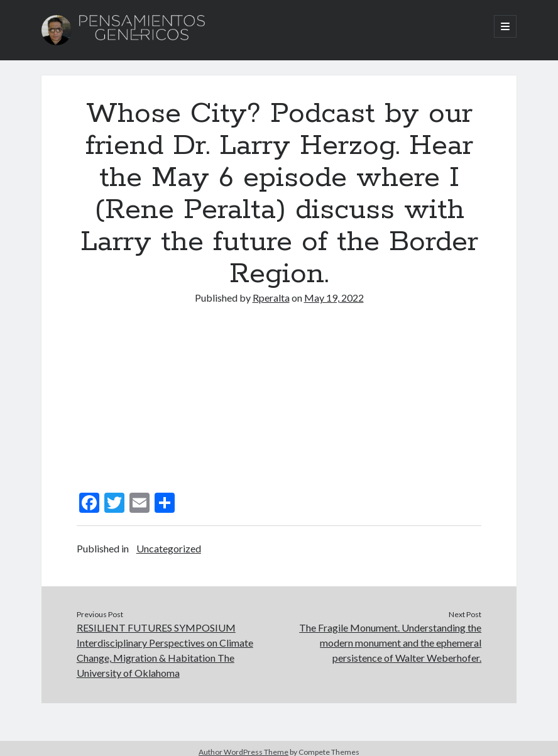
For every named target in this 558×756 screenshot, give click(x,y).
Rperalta (271, 298)
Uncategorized (169, 548)
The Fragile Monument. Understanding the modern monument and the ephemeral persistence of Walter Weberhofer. (390, 643)
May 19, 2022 (334, 298)
